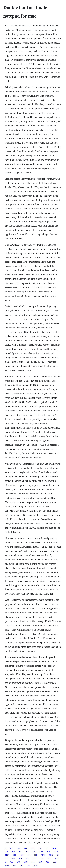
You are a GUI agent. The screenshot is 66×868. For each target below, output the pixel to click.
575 (42, 858)
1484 (26, 862)
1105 (51, 855)
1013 (34, 858)
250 (13, 858)
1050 (43, 855)
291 (21, 865)
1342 (22, 855)
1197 (7, 855)
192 (47, 848)
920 (36, 855)
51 (58, 855)
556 (18, 848)
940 (25, 848)
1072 (33, 848)
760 (28, 865)
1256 (40, 862)
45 (20, 852)
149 (57, 858)
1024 (35, 865)
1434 (54, 848)
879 (20, 858)
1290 (41, 852)
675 (49, 852)
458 (27, 858)
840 (34, 852)
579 (18, 862)
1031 (56, 852)
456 (7, 858)
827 (13, 852)
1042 (27, 852)
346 (7, 852)
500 (14, 855)
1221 (7, 865)
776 (55, 862)
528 (40, 848)
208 (11, 848)
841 (29, 855)
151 (33, 862)
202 (14, 865)
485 (11, 862)
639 (48, 862)
